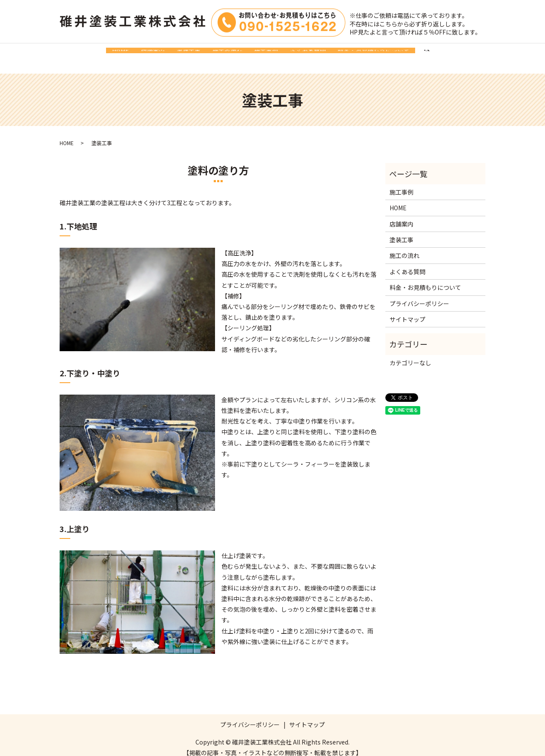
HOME (85, 54)
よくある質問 (332, 54)
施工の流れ (227, 54)
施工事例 (278, 54)
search (475, 54)
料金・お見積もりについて (409, 54)
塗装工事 (177, 54)
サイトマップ (407, 311)
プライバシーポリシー (419, 295)
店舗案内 (129, 54)
